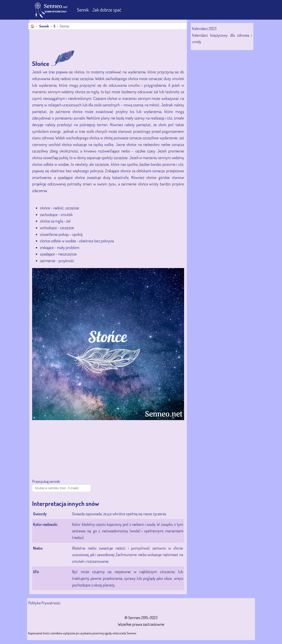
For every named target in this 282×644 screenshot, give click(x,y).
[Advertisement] (101, 40)
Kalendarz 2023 (204, 28)
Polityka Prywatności (44, 603)
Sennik (83, 10)
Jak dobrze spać (107, 10)
